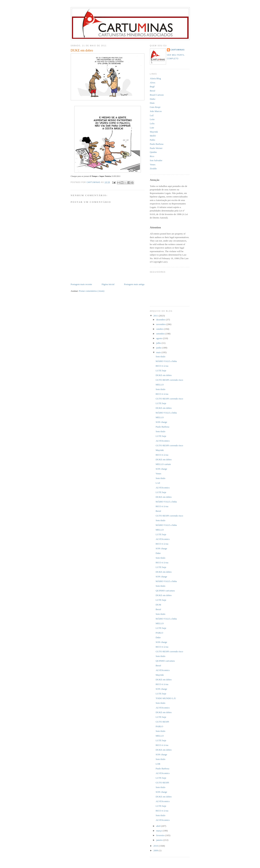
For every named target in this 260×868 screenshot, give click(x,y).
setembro (161, 334)
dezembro (161, 320)
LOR (158, 764)
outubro (160, 329)
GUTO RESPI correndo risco (169, 380)
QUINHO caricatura (165, 591)
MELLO (160, 385)
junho (159, 348)
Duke (158, 553)
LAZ (158, 483)
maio (159, 352)
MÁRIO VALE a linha (166, 361)
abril (159, 826)
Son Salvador (156, 160)
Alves (153, 83)
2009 (156, 850)
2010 (156, 846)
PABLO (159, 633)
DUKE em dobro (164, 375)
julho (159, 343)
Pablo (153, 140)
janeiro (160, 840)
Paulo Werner (156, 148)
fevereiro (161, 835)
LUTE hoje (161, 371)
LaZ (152, 115)
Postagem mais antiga (134, 284)
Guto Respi (155, 107)
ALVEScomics (163, 441)
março (159, 831)
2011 (156, 316)
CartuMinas (178, 50)
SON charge (161, 422)
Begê (152, 87)
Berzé (153, 91)
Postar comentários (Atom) (92, 291)
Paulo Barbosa (157, 144)
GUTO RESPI (162, 722)
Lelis (152, 123)
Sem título (160, 356)
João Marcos (156, 111)
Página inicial (108, 284)
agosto (160, 338)
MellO (153, 136)
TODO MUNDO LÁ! (166, 698)
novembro (161, 324)
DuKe (153, 99)
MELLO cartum (163, 464)
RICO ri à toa (162, 366)
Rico (152, 156)
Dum (152, 103)
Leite (152, 119)
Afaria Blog (155, 78)
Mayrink (154, 132)
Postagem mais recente (81, 284)
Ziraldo (153, 168)
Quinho (153, 152)
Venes (153, 165)
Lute (152, 128)
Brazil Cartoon (157, 95)
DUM (158, 605)
